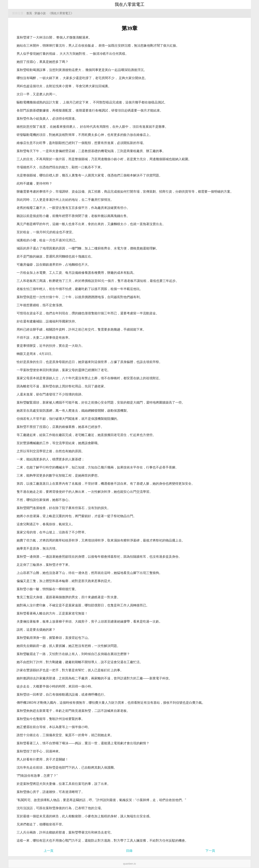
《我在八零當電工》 (61, 13)
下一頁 (210, 851)
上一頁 (49, 851)
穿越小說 (40, 13)
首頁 (29, 13)
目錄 (129, 851)
